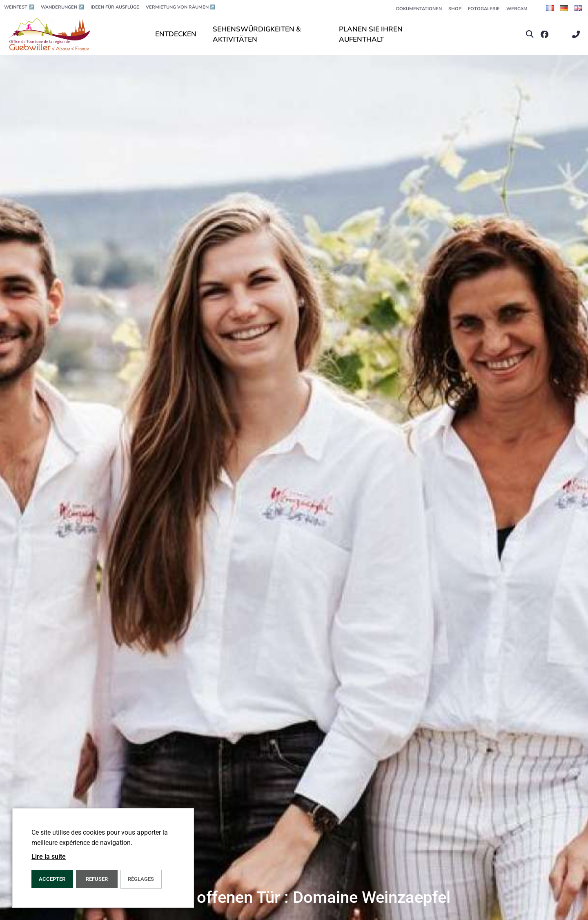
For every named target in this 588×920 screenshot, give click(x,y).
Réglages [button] (141, 879)
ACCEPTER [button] (52, 879)
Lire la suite (49, 857)
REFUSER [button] (97, 879)
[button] (530, 35)
